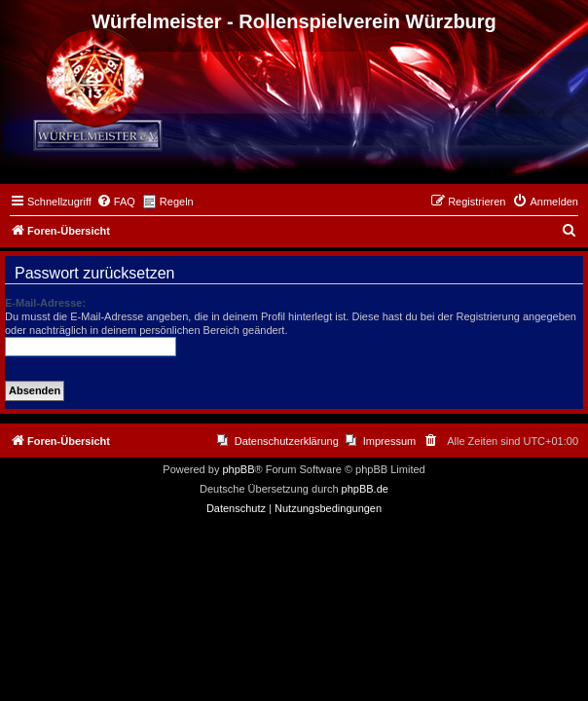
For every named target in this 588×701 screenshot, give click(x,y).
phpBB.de (365, 489)
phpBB (238, 469)
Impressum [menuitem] (389, 441)
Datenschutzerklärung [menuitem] (287, 441)
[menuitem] (116, 202)
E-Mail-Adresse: (45, 303)
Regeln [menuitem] (177, 202)
